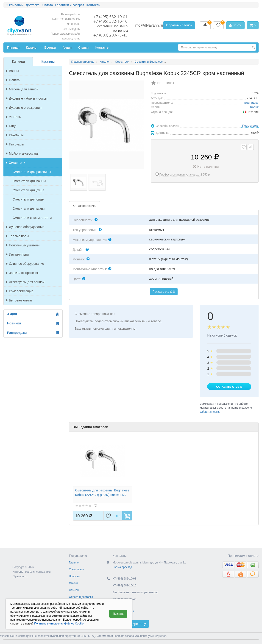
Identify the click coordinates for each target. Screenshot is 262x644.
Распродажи (33, 333)
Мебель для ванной (22, 89)
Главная (74, 563)
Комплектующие (20, 291)
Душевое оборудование (25, 227)
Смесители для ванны (29, 181)
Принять (118, 614)
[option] (102, 478)
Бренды (48, 62)
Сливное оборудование (25, 264)
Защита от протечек (22, 273)
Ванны (13, 71)
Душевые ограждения (24, 108)
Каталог (19, 62)
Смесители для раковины (32, 172)
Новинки (33, 323)
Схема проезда (122, 567)
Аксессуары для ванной (25, 282)
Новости (74, 576)
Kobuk (254, 107)
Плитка (13, 80)
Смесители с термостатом (32, 218)
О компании (77, 569)
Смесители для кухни (29, 209)
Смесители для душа (28, 190)
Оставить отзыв (229, 387)
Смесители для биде (28, 199)
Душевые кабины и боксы (27, 98)
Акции (33, 314)
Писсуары (15, 144)
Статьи (74, 583)
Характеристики (85, 206)
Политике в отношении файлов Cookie (59, 624)
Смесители (16, 163)
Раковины (15, 135)
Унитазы (14, 117)
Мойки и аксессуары (23, 153)
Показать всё (164, 292)
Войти (235, 25)
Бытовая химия (19, 300)
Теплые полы (18, 236)
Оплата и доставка (81, 597)
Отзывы (74, 590)
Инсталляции (18, 254)
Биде (11, 126)
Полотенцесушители (23, 245)
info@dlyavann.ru (149, 25)
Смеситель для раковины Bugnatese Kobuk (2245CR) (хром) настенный (102, 493)
